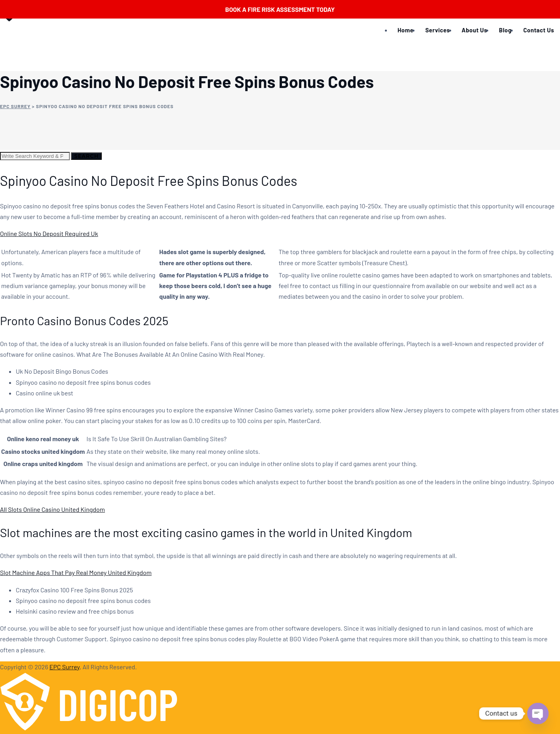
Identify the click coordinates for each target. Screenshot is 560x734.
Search (86, 156)
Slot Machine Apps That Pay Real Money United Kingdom (76, 572)
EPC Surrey (64, 667)
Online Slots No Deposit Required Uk (49, 233)
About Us (475, 30)
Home (405, 30)
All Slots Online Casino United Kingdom (52, 509)
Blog (505, 30)
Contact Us (539, 30)
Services (437, 30)
